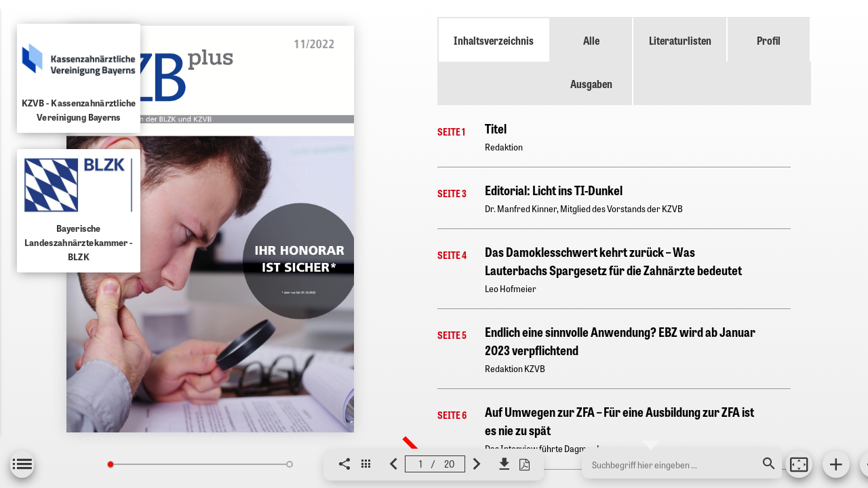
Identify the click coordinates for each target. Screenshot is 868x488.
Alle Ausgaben (591, 62)
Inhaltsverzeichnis (494, 40)
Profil (769, 40)
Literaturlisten (680, 40)
